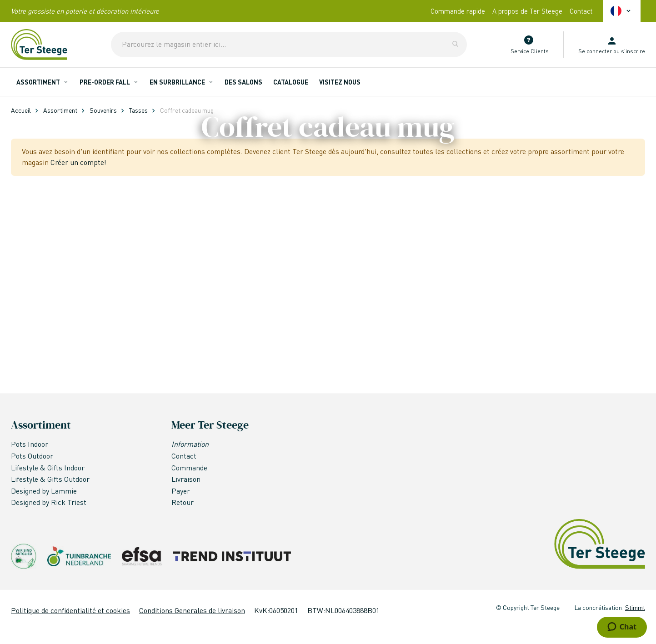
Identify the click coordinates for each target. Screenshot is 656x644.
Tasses (138, 110)
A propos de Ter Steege (527, 11)
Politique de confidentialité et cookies (70, 610)
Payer (181, 491)
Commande (189, 467)
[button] (622, 11)
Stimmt (635, 607)
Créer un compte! (78, 351)
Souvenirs (103, 110)
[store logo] (39, 45)
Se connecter (595, 51)
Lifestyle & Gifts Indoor (48, 467)
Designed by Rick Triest (49, 502)
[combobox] (289, 45)
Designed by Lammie (45, 491)
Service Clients (530, 51)
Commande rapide (458, 11)
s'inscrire (633, 51)
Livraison (186, 479)
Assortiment (60, 110)
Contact (581, 11)
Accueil (21, 110)
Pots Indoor (30, 444)
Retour (183, 502)
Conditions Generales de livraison (192, 610)
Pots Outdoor (33, 456)
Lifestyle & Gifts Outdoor (50, 479)
